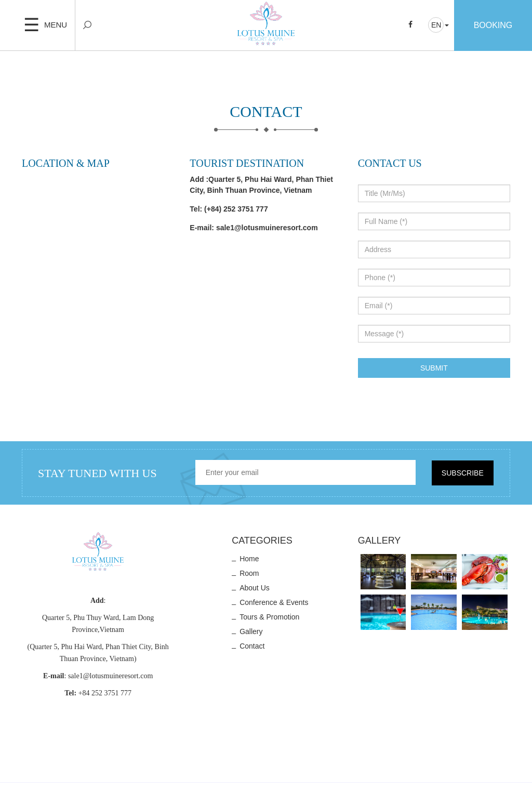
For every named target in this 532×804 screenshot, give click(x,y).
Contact (252, 646)
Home (249, 559)
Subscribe (463, 473)
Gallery (251, 631)
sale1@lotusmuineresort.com (267, 228)
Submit (434, 368)
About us (255, 588)
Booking (493, 25)
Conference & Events (274, 602)
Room (249, 573)
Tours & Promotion (269, 617)
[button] (438, 25)
